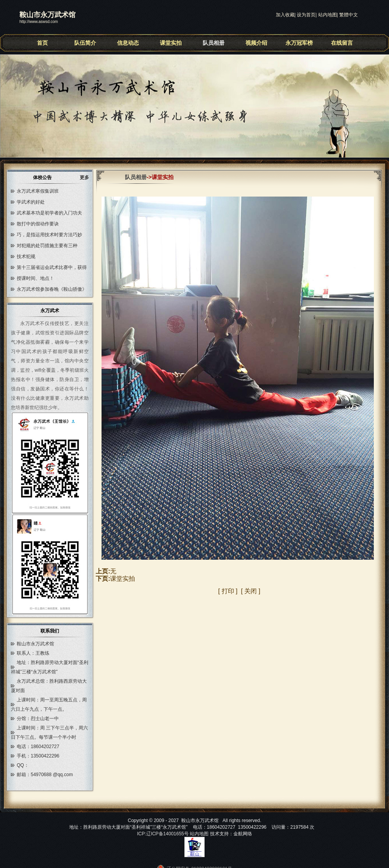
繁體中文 (349, 15)
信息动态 (128, 43)
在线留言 (342, 43)
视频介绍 (256, 43)
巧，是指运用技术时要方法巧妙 (49, 235)
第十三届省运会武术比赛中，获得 (52, 267)
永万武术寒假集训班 (38, 191)
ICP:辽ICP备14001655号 (163, 834)
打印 (228, 591)
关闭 (251, 591)
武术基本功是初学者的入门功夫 (49, 213)
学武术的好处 (31, 202)
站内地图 (328, 15)
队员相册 (214, 43)
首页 (42, 43)
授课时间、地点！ (35, 278)
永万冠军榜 (299, 43)
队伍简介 (85, 43)
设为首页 (306, 15)
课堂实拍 (171, 43)
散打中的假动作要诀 (38, 224)
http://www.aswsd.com (39, 22)
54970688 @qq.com (52, 775)
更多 (87, 177)
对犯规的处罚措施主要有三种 (47, 246)
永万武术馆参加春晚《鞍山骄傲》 (52, 289)
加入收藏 (285, 15)
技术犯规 (26, 257)
